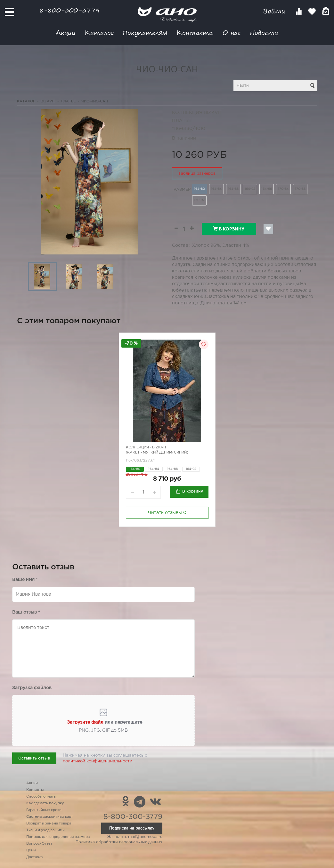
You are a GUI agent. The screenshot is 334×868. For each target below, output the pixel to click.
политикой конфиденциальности (98, 761)
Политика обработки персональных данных (119, 842)
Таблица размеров (197, 174)
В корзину (229, 229)
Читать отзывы (167, 513)
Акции (66, 32)
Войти (275, 11)
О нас (232, 32)
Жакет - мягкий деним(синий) (157, 453)
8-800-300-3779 (69, 10)
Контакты (195, 32)
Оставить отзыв (34, 758)
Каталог (99, 32)
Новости (264, 32)
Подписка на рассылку (132, 828)
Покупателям (145, 32)
